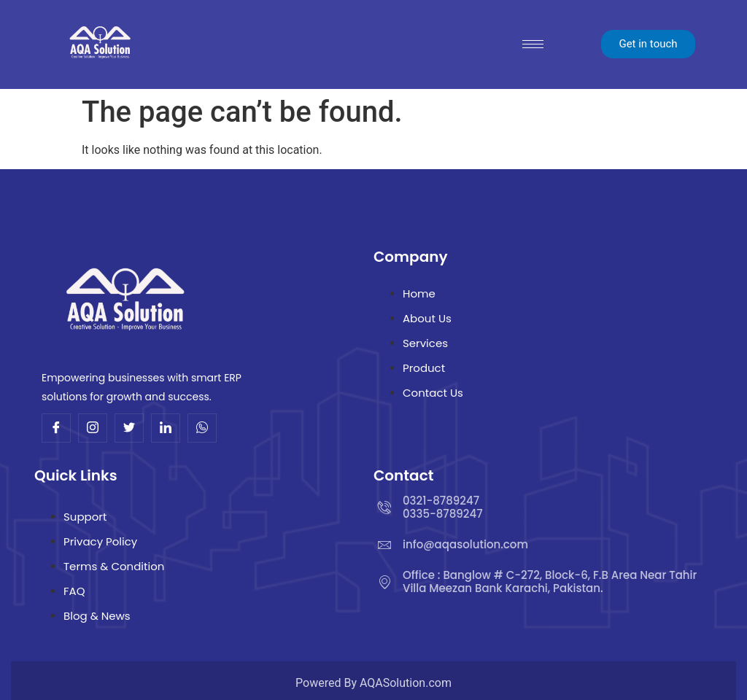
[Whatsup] (202, 428)
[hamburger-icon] (533, 44)
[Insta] (93, 428)
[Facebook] (56, 428)
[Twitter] (129, 428)
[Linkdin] (166, 428)
